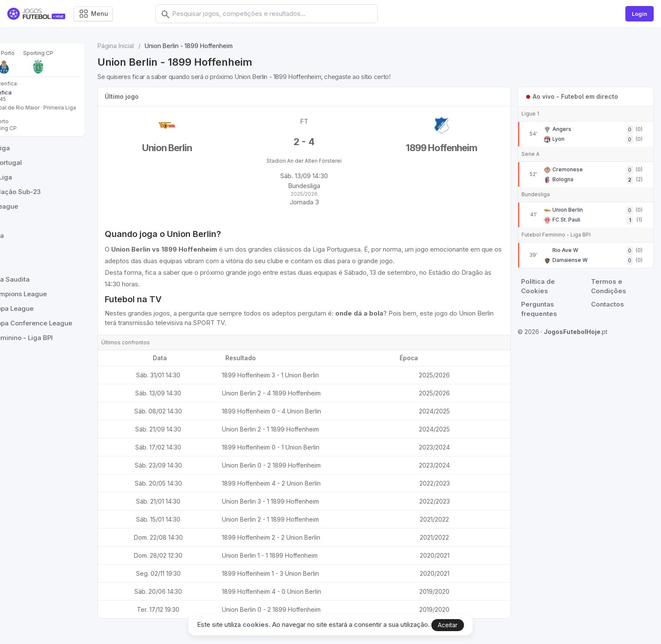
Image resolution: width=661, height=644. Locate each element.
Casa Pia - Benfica (40, 92)
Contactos (609, 304)
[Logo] (36, 14)
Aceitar (448, 625)
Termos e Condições (610, 286)
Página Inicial (167, 46)
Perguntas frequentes (543, 309)
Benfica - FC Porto (38, 128)
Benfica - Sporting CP (42, 135)
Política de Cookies (541, 286)
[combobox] (280, 14)
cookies (256, 624)
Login (640, 14)
